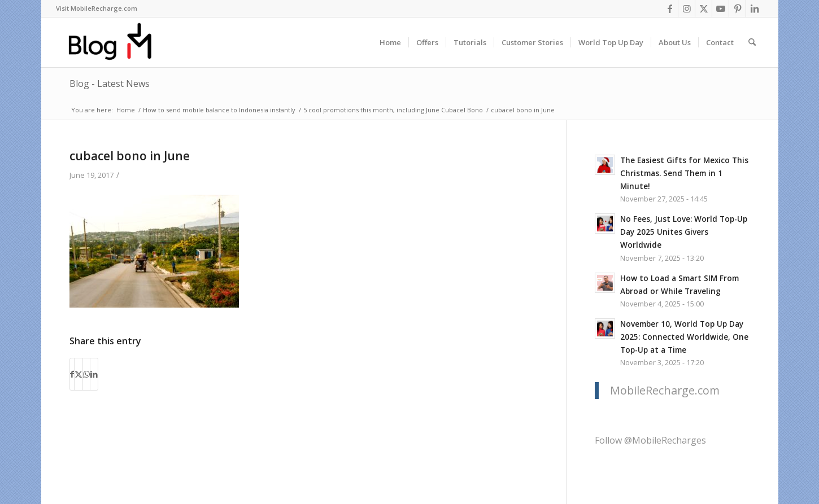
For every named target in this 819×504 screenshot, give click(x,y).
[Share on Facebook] (72, 374)
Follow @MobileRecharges (650, 440)
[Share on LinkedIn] (94, 374)
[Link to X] (703, 8)
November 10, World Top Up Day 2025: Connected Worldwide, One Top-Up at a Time (684, 337)
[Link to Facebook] (670, 8)
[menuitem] (97, 8)
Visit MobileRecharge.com (97, 8)
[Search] (752, 42)
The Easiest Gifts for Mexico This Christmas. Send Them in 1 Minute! (684, 173)
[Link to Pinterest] (737, 8)
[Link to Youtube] (720, 8)
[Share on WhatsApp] (86, 374)
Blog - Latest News (110, 84)
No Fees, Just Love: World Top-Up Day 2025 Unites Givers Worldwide (684, 232)
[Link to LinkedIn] (755, 8)
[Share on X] (79, 374)
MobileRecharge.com (665, 390)
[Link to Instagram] (687, 8)
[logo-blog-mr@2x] (117, 42)
